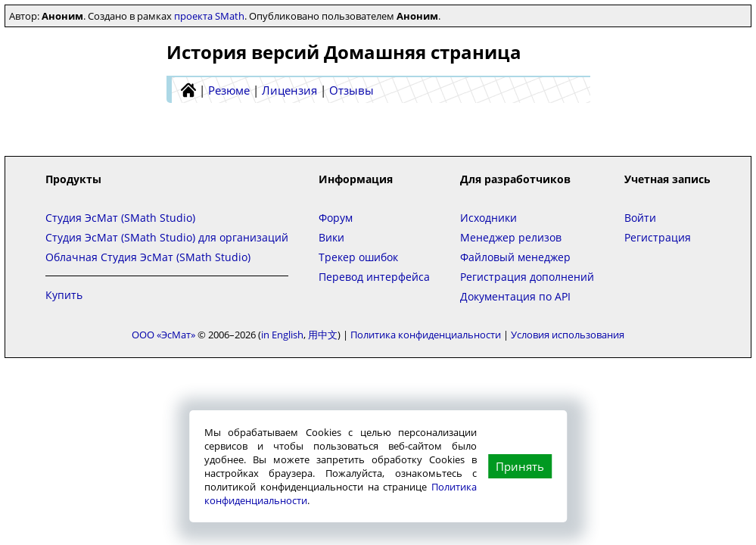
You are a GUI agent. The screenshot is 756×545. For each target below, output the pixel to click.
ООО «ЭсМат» (163, 335)
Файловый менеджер (515, 257)
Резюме (229, 90)
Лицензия (289, 90)
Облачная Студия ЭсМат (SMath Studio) (148, 257)
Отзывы (352, 90)
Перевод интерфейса (374, 277)
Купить (64, 295)
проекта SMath (209, 16)
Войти (640, 218)
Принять (520, 466)
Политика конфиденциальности (426, 335)
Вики (331, 237)
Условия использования (568, 335)
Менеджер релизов (511, 237)
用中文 (323, 335)
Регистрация (658, 237)
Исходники (488, 218)
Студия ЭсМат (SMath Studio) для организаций (167, 237)
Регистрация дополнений (527, 277)
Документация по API (515, 296)
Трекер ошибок (358, 257)
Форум (336, 218)
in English (282, 335)
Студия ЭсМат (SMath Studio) (120, 218)
